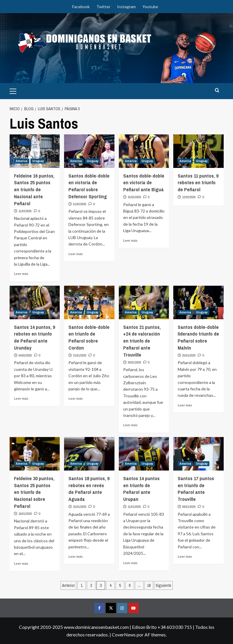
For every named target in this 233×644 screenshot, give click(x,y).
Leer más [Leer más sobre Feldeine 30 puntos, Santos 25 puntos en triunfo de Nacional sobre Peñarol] (21, 563)
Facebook (81, 7)
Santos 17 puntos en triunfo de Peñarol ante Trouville (196, 489)
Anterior (68, 585)
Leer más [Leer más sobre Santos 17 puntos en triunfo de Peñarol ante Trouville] (185, 556)
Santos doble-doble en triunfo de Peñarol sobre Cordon (89, 337)
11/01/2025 (134, 507)
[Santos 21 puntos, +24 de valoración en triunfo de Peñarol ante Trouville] (144, 302)
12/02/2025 (189, 197)
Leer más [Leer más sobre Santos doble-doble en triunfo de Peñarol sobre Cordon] (76, 398)
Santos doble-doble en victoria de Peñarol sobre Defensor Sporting (89, 186)
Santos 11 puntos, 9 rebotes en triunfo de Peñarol (198, 183)
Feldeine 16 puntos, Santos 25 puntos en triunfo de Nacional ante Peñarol (34, 189)
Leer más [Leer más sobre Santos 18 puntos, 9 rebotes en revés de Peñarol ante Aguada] (76, 556)
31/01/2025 (80, 355)
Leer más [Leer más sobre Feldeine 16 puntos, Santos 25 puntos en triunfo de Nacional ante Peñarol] (21, 274)
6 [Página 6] (130, 585)
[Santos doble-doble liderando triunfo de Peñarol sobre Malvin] (198, 302)
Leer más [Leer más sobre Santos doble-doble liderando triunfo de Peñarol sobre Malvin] (185, 405)
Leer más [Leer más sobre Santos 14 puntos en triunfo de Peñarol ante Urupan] (130, 563)
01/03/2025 (80, 204)
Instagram (126, 7)
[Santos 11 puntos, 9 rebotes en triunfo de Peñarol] (198, 151)
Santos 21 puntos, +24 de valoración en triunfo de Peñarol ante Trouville (142, 341)
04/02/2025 (25, 355)
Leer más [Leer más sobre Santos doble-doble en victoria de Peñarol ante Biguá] (130, 240)
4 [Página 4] (110, 585)
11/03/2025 (25, 211)
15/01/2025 (80, 507)
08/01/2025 (189, 507)
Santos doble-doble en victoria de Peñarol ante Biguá (144, 183)
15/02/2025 (135, 197)
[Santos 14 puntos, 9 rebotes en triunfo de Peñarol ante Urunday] (35, 302)
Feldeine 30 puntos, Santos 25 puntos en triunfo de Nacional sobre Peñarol (34, 492)
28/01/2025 (135, 362)
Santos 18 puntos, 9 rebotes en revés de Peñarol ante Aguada (89, 489)
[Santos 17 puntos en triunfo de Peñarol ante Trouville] (198, 454)
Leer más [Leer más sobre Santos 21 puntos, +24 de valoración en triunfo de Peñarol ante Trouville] (130, 425)
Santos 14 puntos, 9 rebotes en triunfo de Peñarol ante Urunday (35, 337)
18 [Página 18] (149, 585)
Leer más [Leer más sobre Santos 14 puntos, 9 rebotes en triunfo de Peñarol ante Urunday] (21, 398)
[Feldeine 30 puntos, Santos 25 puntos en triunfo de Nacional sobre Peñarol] (35, 454)
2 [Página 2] (91, 585)
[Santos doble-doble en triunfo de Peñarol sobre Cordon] (89, 302)
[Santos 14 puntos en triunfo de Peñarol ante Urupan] (144, 454)
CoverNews (124, 635)
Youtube (150, 7)
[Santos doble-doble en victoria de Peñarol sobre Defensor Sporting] (89, 151)
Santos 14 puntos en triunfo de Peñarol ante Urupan (141, 489)
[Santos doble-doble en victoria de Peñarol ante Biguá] (144, 151)
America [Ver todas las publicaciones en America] (22, 161)
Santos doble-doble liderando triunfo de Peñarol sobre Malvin (198, 337)
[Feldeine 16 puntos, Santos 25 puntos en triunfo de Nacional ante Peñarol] (35, 151)
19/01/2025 (25, 514)
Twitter (103, 7)
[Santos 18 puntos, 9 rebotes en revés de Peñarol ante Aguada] (89, 454)
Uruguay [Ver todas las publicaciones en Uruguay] (38, 161)
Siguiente (163, 585)
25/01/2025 (189, 355)
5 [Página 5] (120, 585)
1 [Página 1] (82, 585)
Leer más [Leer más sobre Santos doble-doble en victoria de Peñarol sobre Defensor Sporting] (76, 254)
